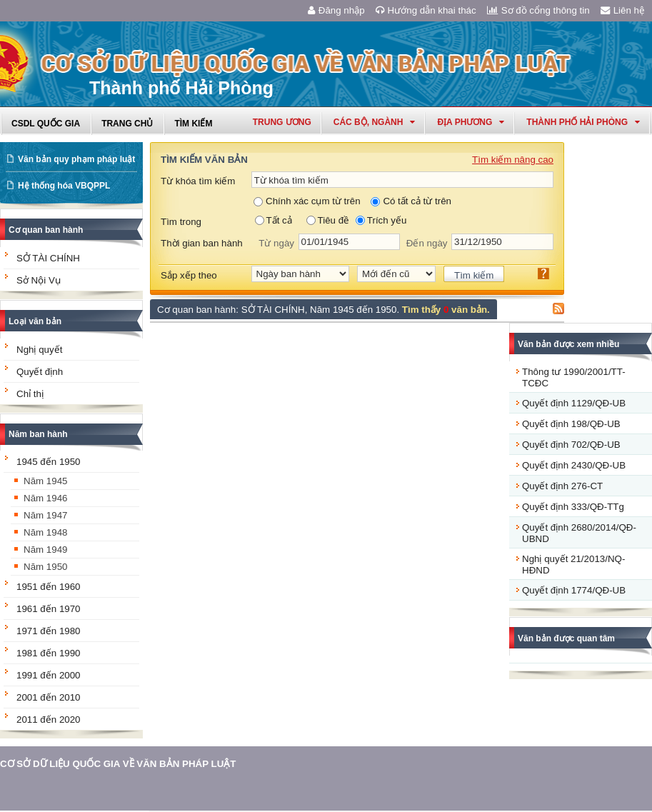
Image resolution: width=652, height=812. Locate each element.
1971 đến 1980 (49, 631)
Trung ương (282, 122)
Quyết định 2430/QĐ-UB (574, 465)
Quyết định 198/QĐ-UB (571, 424)
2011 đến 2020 (49, 720)
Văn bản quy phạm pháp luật (76, 159)
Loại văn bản (35, 321)
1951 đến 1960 (49, 587)
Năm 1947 (46, 515)
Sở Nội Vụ (39, 280)
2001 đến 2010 (49, 697)
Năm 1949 (46, 550)
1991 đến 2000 (49, 675)
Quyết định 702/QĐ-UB (571, 445)
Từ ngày (276, 243)
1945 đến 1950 (49, 462)
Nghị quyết (39, 350)
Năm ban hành (38, 434)
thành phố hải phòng (583, 122)
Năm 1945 (46, 481)
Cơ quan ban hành (46, 230)
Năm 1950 (46, 567)
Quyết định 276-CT (562, 486)
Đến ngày (427, 243)
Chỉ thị (30, 394)
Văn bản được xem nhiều (568, 344)
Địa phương (471, 122)
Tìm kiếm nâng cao (513, 160)
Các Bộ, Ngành (375, 122)
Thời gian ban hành (202, 243)
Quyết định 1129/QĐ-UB (574, 403)
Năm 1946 (46, 498)
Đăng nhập (336, 10)
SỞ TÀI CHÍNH (48, 258)
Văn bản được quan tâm (566, 638)
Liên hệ (623, 10)
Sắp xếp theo (189, 275)
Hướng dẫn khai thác (426, 10)
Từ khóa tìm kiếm (198, 181)
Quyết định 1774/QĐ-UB (574, 590)
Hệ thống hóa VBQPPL (64, 186)
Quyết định (40, 372)
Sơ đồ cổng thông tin (538, 10)
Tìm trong (181, 222)
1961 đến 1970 (49, 609)
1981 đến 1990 (49, 653)
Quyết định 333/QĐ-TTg (573, 507)
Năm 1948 (46, 532)
